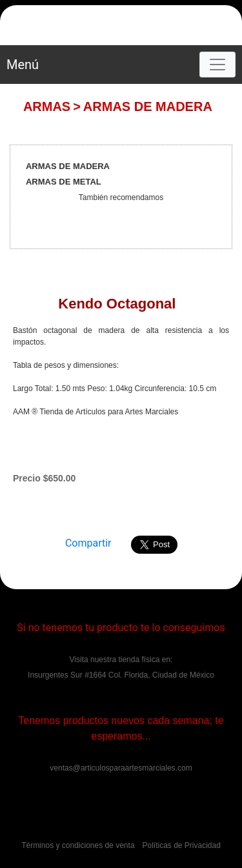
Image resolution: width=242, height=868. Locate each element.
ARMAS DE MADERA (148, 106)
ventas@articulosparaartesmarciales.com (121, 768)
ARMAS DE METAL (64, 182)
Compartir (88, 543)
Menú (23, 65)
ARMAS (47, 106)
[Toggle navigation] (217, 65)
